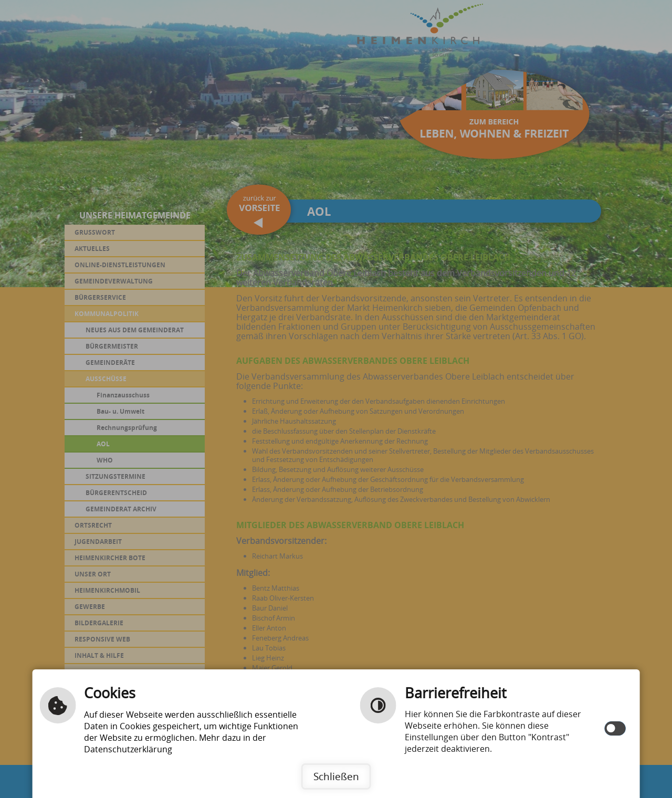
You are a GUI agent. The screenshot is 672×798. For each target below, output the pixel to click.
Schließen (336, 776)
